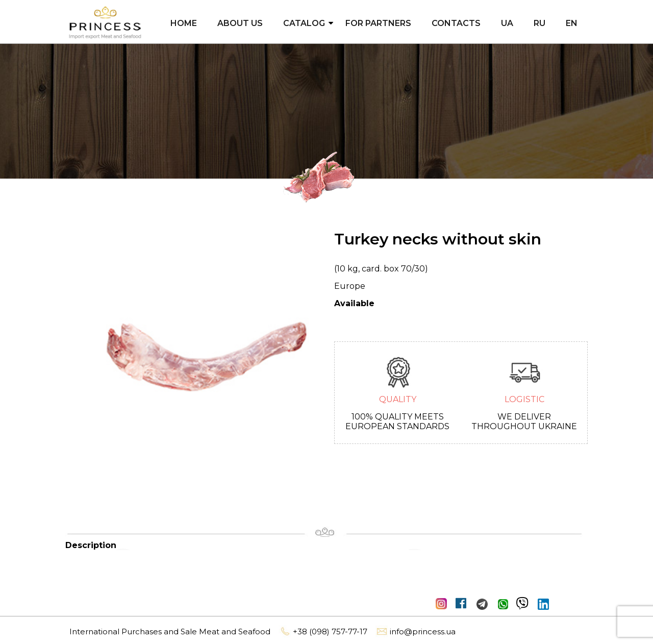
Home (184, 23)
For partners (378, 23)
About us (240, 23)
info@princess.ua (416, 631)
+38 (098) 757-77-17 (323, 631)
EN (572, 23)
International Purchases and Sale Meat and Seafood (170, 631)
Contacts (456, 23)
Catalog (304, 23)
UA (507, 23)
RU (539, 23)
